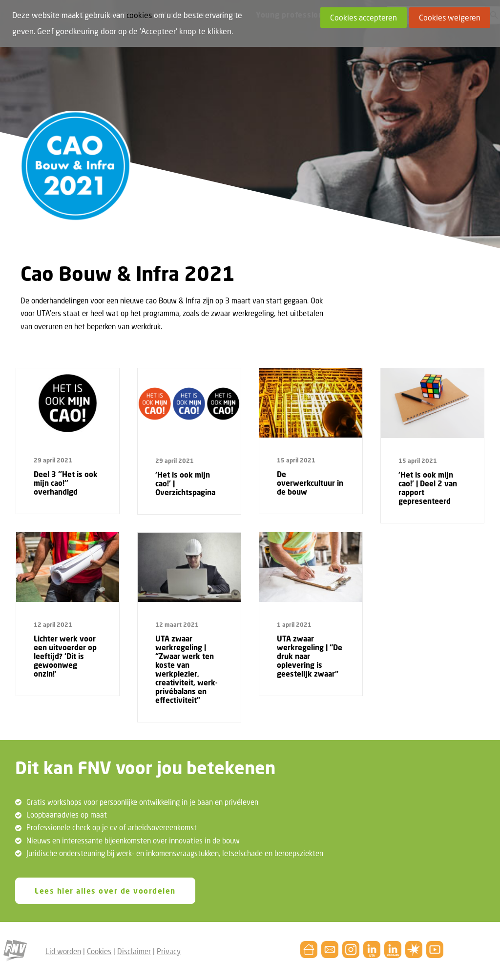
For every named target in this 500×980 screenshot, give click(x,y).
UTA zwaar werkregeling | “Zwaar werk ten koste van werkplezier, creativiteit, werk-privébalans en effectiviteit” (187, 669)
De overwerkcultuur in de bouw (310, 483)
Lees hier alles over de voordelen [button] (105, 891)
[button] (68, 403)
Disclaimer (134, 951)
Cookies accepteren (364, 18)
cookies (139, 15)
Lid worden (63, 951)
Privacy (169, 951)
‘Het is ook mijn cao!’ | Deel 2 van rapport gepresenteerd (428, 488)
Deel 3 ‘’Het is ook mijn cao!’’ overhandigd (66, 483)
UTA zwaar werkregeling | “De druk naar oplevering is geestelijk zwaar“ (310, 656)
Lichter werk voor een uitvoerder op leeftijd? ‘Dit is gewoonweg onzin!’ (65, 656)
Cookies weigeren (450, 18)
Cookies (99, 951)
